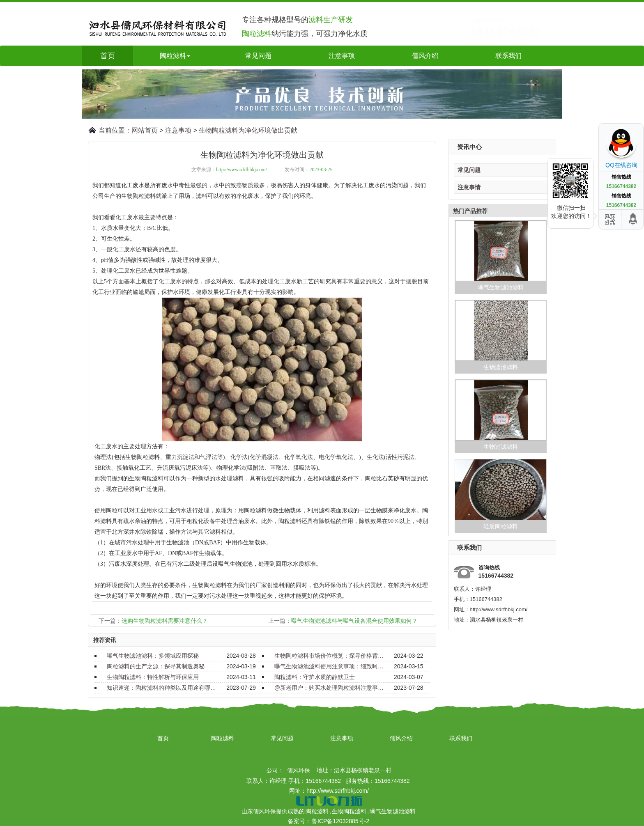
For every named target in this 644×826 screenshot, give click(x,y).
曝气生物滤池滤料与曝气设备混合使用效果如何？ (354, 621)
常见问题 (258, 56)
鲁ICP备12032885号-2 (340, 821)
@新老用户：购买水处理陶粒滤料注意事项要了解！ (329, 688)
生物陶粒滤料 (349, 811)
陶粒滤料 (223, 738)
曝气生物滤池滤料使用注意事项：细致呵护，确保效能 (329, 666)
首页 (108, 56)
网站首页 (145, 130)
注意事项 (342, 56)
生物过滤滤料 (501, 447)
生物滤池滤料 (501, 367)
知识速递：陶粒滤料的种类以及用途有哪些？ (162, 688)
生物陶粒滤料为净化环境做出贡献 (248, 130)
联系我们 (508, 56)
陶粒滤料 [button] (175, 56)
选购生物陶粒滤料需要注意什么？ (165, 621)
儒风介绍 (425, 56)
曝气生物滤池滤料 (501, 287)
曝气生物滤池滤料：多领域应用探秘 (153, 656)
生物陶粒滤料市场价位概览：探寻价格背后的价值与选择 (329, 656)
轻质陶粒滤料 (501, 526)
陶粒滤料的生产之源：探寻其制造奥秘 (156, 666)
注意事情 (469, 187)
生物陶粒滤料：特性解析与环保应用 (153, 677)
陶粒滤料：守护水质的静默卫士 (315, 677)
